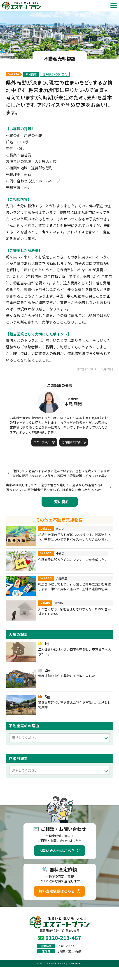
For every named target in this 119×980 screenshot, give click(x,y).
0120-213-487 (63, 938)
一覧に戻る (60, 502)
